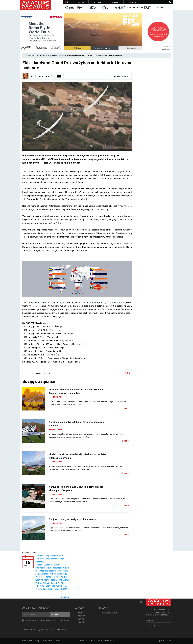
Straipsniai (39, 55)
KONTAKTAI (132, 2)
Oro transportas (70, 7)
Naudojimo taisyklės (87, 641)
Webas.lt (168, 641)
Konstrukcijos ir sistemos (120, 7)
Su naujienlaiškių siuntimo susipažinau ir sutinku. (48, 621)
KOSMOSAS (131, 7)
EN (67, 2)
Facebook (45, 630)
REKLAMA (115, 2)
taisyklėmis (49, 620)
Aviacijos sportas (51, 55)
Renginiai (160, 7)
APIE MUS (81, 613)
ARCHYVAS (98, 2)
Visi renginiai (64, 597)
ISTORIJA (140, 7)
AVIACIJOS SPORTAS (81, 7)
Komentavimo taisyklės (105, 641)
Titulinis (31, 55)
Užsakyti (55, 615)
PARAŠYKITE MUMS (60, 630)
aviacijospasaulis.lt (109, 613)
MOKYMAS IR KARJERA (149, 7)
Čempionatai (63, 55)
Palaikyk (81, 622)
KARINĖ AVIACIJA (105, 7)
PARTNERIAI (81, 2)
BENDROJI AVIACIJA (93, 7)
